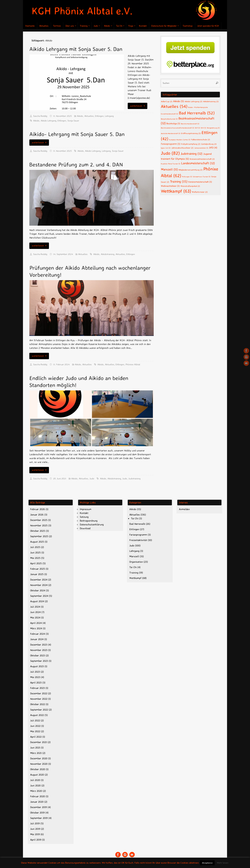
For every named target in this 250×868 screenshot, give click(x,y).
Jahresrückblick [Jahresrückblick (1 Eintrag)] (201, 148)
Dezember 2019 (39, 807)
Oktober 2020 (38, 769)
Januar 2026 (37, 515)
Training (134, 573)
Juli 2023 (35, 672)
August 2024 (37, 601)
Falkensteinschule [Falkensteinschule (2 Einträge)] (201, 139)
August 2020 (37, 775)
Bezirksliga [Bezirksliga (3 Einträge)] (173, 123)
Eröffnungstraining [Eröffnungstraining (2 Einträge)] (191, 133)
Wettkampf (135, 578)
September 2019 (39, 818)
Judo (92, 479)
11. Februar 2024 (61, 364)
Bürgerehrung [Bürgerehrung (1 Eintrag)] (213, 128)
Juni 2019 (35, 829)
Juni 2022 (35, 726)
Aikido (80, 116)
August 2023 (37, 666)
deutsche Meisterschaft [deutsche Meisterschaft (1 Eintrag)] (171, 133)
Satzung (84, 517)
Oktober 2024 (38, 590)
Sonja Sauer (73, 121)
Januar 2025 (37, 574)
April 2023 (36, 683)
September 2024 (39, 596)
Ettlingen (99, 116)
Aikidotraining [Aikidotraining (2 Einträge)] (211, 101)
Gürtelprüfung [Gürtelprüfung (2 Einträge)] (209, 144)
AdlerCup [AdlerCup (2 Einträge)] (167, 101)
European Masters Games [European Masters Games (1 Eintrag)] (180, 140)
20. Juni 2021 (60, 479)
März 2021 (36, 753)
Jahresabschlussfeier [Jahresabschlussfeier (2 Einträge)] (182, 148)
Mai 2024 (35, 617)
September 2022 (39, 710)
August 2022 (37, 715)
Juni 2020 (35, 785)
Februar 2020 (38, 796)
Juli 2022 (35, 720)
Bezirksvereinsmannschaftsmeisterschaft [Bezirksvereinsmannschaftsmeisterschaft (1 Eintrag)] (178, 128)
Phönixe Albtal (133, 364)
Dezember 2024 (39, 580)
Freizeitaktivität (138, 540)
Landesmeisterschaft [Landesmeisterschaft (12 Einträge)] (198, 163)
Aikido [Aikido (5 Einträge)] (178, 101)
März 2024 (36, 628)
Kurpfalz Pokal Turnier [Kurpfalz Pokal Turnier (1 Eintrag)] (171, 164)
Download (85, 528)
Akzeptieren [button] (207, 863)
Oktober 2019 (37, 813)
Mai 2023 (35, 677)
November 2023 (39, 650)
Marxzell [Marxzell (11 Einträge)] (169, 169)
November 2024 (39, 585)
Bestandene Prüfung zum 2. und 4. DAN (76, 164)
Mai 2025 (35, 558)
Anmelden (184, 509)
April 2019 (36, 840)
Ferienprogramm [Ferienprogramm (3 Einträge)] (171, 144)
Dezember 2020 (39, 758)
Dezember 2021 (39, 742)
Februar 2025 (38, 569)
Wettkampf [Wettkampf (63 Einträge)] (176, 191)
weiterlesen (138, 106)
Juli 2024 (35, 607)
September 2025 (39, 536)
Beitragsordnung (89, 521)
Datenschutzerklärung (92, 524)
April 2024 (36, 623)
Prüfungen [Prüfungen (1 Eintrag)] (187, 177)
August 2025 (37, 542)
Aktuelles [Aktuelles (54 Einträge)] (174, 106)
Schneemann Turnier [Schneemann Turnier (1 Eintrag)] (202, 177)
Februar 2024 (38, 634)
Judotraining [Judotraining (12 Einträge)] (191, 154)
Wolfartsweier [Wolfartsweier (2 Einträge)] (200, 192)
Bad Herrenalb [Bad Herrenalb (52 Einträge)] (197, 113)
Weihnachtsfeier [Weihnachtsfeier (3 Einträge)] (170, 186)
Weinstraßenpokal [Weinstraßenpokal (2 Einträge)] (190, 186)
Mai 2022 (35, 731)
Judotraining (134, 479)
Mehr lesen (223, 863)
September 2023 (39, 661)
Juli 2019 (35, 823)
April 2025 (36, 563)
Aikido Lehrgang (48, 121)
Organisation (136, 562)
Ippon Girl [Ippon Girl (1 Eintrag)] (166, 148)
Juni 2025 (35, 552)
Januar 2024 (37, 639)
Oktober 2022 (38, 704)
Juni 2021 (35, 748)
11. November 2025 (62, 116)
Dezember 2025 (39, 520)
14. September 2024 (63, 254)
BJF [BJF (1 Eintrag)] (198, 128)
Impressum (86, 509)
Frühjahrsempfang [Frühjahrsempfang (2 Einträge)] (191, 144)
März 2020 (36, 791)
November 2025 (39, 525)
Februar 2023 (37, 688)
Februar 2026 (38, 509)
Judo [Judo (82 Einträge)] (170, 153)
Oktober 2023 (38, 655)
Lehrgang (109, 116)
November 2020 (39, 764)
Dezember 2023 (39, 645)
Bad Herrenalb (137, 524)
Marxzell (134, 556)
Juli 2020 (35, 780)
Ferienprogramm (138, 535)
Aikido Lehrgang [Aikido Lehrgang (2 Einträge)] (193, 101)
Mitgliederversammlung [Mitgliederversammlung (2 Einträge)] (191, 170)
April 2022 (36, 737)
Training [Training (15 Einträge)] (179, 181)
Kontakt (84, 513)
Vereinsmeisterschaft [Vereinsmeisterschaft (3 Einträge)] (200, 182)
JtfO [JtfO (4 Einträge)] (213, 148)
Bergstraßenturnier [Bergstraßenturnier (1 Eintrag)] (169, 119)
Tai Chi (135, 518)
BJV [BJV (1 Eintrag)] (204, 128)
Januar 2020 (37, 802)
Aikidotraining (108, 254)
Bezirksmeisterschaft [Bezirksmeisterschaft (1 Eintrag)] (190, 124)
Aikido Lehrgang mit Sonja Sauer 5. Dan (76, 49)
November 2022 (39, 699)
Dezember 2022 (39, 693)
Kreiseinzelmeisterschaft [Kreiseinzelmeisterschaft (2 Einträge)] (202, 159)
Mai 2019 (35, 834)
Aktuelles (89, 116)
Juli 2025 (35, 547)
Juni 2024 (35, 612)
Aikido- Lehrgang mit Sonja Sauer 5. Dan (77, 134)
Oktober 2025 (38, 531)
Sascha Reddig (40, 116)
